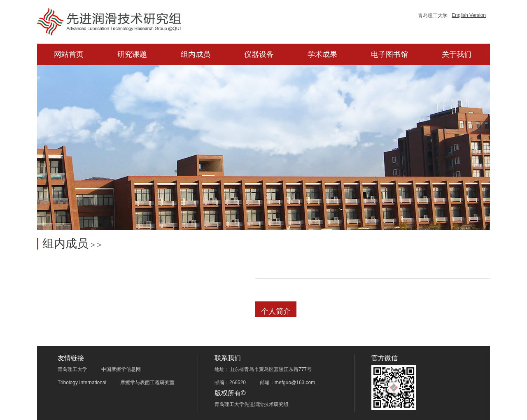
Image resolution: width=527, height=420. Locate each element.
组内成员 (196, 54)
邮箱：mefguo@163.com (287, 383)
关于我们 (457, 54)
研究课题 (132, 54)
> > (95, 245)
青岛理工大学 (433, 16)
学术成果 (322, 54)
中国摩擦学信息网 (121, 369)
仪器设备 (259, 54)
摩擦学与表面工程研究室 (147, 383)
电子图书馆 (389, 54)
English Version (469, 15)
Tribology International (82, 383)
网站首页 (69, 54)
